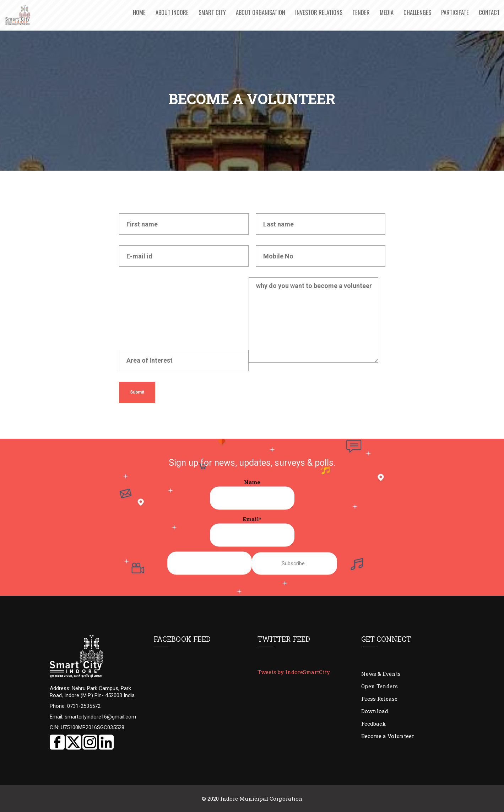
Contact (489, 12)
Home (139, 12)
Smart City (212, 12)
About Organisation (261, 12)
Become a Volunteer (388, 736)
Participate (455, 12)
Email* (252, 531)
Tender (361, 12)
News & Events (381, 674)
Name (252, 494)
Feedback (373, 723)
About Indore (172, 12)
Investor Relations (319, 12)
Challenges (417, 12)
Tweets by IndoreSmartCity (294, 672)
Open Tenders (380, 686)
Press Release (379, 699)
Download (375, 711)
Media (387, 12)
